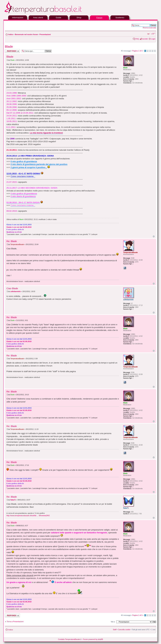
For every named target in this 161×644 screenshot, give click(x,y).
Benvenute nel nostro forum (26, 34)
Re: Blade (12, 241)
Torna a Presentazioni (15, 622)
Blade (9, 47)
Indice (11, 34)
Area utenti (38, 18)
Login (153, 39)
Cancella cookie (124, 630)
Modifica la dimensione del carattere (153, 34)
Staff (115, 630)
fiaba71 (13, 500)
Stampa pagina (148, 34)
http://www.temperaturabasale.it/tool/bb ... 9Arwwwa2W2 (28, 516)
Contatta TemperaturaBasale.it (70, 639)
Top (154, 236)
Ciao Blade (12, 288)
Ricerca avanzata (149, 28)
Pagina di (137, 51)
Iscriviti (145, 39)
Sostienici (120, 18)
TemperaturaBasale (17, 244)
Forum (99, 18)
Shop (79, 18)
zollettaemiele (16, 291)
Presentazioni (45, 34)
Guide (59, 18)
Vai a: (113, 622)
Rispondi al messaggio (12, 51)
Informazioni (18, 18)
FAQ (137, 39)
